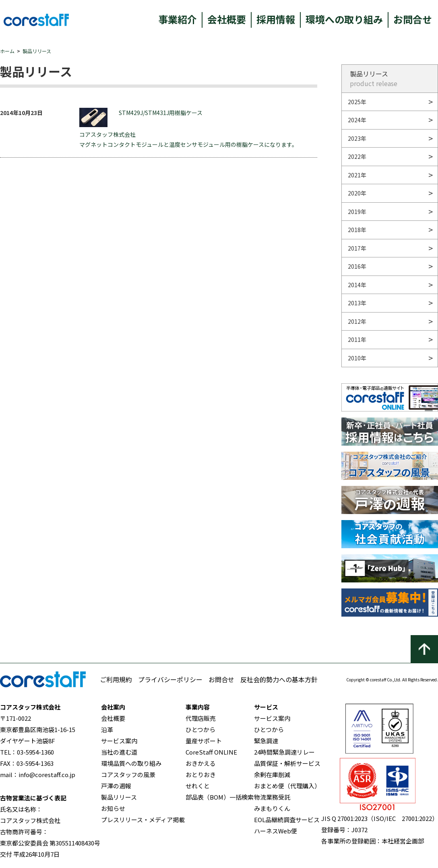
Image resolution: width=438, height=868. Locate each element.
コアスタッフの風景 (128, 774)
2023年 (357, 138)
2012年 (357, 321)
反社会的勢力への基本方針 (279, 679)
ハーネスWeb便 (276, 831)
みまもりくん (272, 808)
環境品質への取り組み (131, 763)
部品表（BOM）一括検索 (220, 797)
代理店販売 (201, 718)
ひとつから (200, 729)
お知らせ (113, 808)
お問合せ (413, 19)
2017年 (357, 248)
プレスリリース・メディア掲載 (143, 820)
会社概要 (227, 19)
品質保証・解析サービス (287, 763)
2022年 (357, 156)
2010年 (357, 358)
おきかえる (201, 763)
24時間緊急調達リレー (284, 752)
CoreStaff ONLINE (211, 752)
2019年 (357, 212)
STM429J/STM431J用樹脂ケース (141, 117)
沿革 (107, 729)
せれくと (198, 786)
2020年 (357, 193)
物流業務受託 (272, 797)
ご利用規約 (116, 679)
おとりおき (201, 774)
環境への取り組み (344, 19)
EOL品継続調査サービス (287, 820)
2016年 (357, 266)
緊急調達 (266, 741)
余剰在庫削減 (272, 774)
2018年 (357, 230)
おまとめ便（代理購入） (287, 786)
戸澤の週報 (116, 786)
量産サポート (204, 741)
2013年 (357, 303)
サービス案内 (119, 741)
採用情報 (276, 19)
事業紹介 (178, 19)
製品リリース (37, 51)
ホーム (7, 51)
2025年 (357, 102)
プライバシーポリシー (170, 679)
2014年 (357, 285)
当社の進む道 (119, 752)
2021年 (357, 175)
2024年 (357, 120)
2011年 (357, 339)
